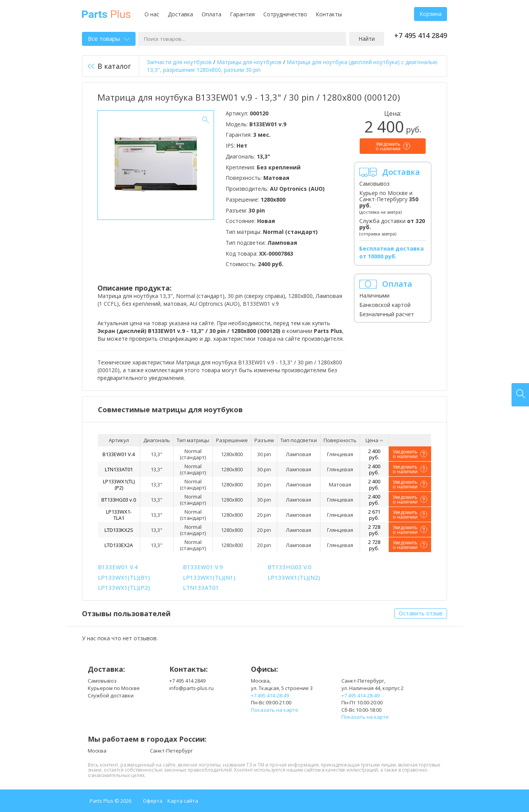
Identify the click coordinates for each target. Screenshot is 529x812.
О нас (152, 14)
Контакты (329, 14)
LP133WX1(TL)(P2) (119, 484)
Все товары (109, 38)
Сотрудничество (285, 14)
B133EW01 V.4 (119, 454)
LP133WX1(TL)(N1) (209, 577)
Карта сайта (183, 801)
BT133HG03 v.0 (119, 500)
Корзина (431, 14)
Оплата (211, 14)
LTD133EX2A (119, 545)
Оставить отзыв (421, 613)
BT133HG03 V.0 (290, 567)
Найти (367, 39)
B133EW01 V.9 (203, 567)
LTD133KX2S (119, 530)
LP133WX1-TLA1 (119, 515)
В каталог (109, 66)
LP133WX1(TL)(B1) (124, 577)
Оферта (153, 801)
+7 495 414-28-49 (270, 695)
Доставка (180, 14)
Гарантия (242, 14)
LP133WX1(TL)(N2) (294, 577)
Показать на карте (275, 710)
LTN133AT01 (119, 469)
